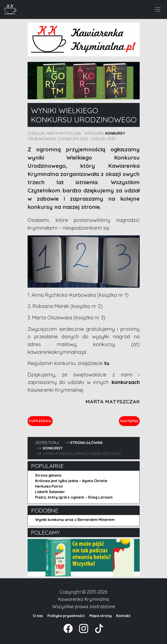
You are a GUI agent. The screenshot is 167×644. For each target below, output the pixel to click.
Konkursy (115, 133)
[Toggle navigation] (158, 9)
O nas (38, 616)
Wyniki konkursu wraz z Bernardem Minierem (75, 520)
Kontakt (123, 616)
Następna (130, 421)
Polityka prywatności (66, 616)
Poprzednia (41, 421)
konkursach (126, 382)
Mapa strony (100, 616)
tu (107, 363)
